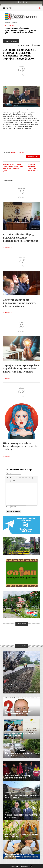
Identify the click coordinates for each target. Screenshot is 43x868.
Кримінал (8, 751)
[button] (7, 478)
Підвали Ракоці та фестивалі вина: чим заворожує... (22, 796)
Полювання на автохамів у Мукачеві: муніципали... (23, 754)
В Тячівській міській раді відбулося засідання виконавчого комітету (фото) (21, 238)
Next (39, 23)
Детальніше (8, 247)
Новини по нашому (18, 152)
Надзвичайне (9, 773)
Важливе (7, 812)
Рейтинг (36, 45)
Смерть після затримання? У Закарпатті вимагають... (19, 712)
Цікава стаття (33, 157)
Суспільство (9, 685)
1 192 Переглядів (23, 45)
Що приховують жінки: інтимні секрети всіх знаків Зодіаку (20, 446)
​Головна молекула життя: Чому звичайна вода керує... (20, 855)
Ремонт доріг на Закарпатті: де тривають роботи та (21, 688)
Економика (8, 731)
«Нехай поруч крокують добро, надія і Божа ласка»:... (22, 835)
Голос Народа (8, 708)
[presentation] (7, 478)
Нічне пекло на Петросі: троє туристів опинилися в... (19, 777)
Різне (6, 851)
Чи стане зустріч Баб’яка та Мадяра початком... (22, 816)
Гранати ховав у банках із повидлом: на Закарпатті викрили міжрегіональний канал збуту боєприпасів (21, 31)
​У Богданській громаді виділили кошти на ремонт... (20, 735)
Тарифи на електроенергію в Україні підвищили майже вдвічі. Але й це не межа (21, 368)
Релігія (7, 832)
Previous (37, 23)
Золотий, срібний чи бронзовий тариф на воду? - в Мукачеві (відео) (21, 303)
